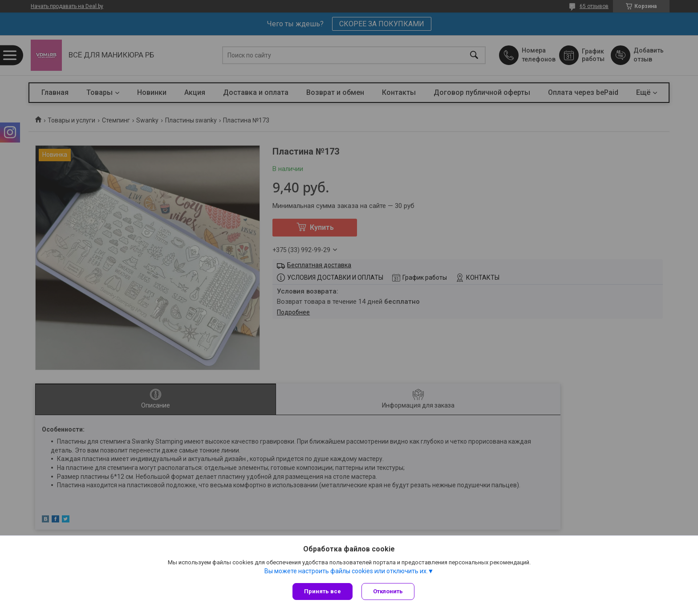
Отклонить (388, 591)
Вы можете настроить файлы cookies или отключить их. (346, 571)
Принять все (323, 591)
